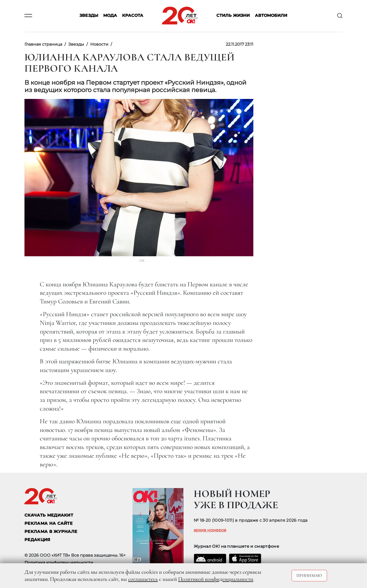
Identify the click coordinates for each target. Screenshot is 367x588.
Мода (110, 16)
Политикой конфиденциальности (216, 579)
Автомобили (271, 16)
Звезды (89, 16)
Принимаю (309, 576)
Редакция (37, 540)
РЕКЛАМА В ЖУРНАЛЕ (51, 532)
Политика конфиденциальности (59, 563)
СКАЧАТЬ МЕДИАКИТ (49, 515)
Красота (133, 16)
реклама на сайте (49, 523)
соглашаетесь (143, 579)
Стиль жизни (233, 16)
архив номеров (210, 530)
